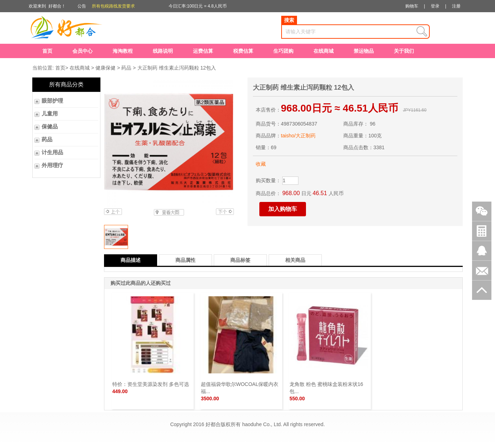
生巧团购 (283, 51)
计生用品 (52, 152)
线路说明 (163, 51)
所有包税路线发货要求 (113, 6)
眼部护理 (52, 101)
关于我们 (404, 51)
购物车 (412, 6)
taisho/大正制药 (298, 136)
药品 (126, 68)
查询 (422, 32)
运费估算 (203, 51)
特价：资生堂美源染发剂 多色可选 (151, 384)
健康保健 (105, 68)
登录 (435, 6)
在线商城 (324, 51)
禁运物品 (364, 51)
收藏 (261, 164)
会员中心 (82, 51)
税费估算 (243, 51)
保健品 (50, 127)
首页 (47, 51)
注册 (456, 6)
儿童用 (50, 114)
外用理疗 (52, 165)
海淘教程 (123, 51)
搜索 (289, 20)
